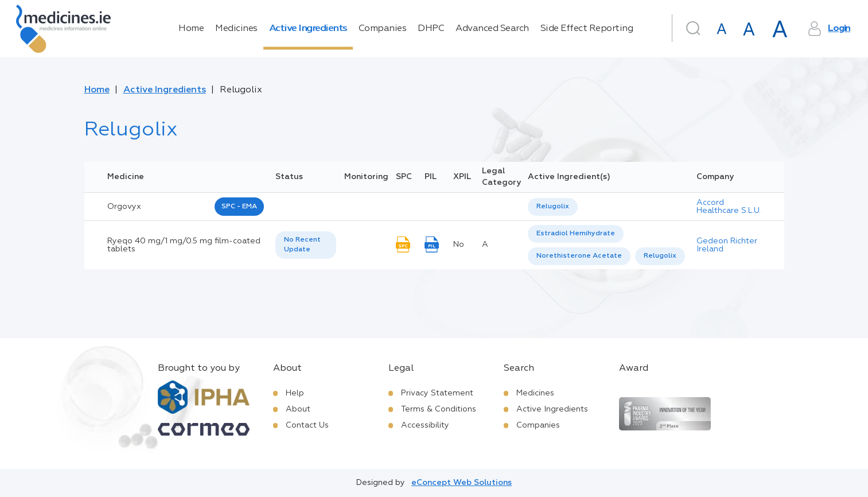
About (298, 409)
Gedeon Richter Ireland (727, 245)
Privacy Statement (437, 393)
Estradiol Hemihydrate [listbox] (576, 234)
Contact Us (307, 425)
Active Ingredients (308, 29)
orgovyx (124, 207)
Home (191, 29)
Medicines (236, 29)
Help (295, 393)
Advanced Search (492, 29)
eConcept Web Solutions (462, 483)
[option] (553, 207)
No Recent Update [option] (302, 245)
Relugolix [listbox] (553, 207)
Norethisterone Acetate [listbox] (579, 256)
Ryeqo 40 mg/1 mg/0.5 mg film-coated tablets (184, 245)
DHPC (431, 29)
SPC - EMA (239, 207)
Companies (383, 29)
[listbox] (553, 207)
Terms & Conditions (439, 409)
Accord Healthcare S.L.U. (729, 207)
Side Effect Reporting (587, 29)
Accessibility (425, 425)
